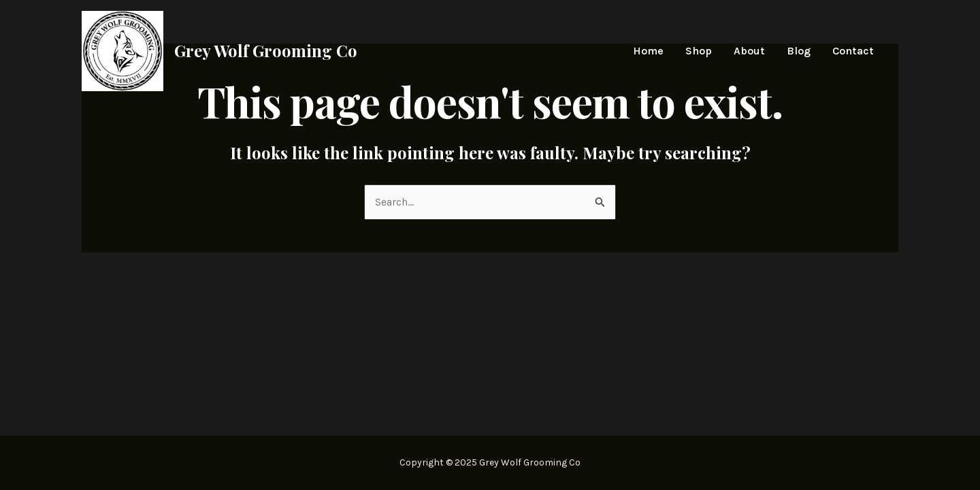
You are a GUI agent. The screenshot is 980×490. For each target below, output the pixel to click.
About (749, 51)
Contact (853, 51)
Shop (699, 51)
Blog (799, 51)
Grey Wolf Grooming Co (266, 50)
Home (648, 51)
